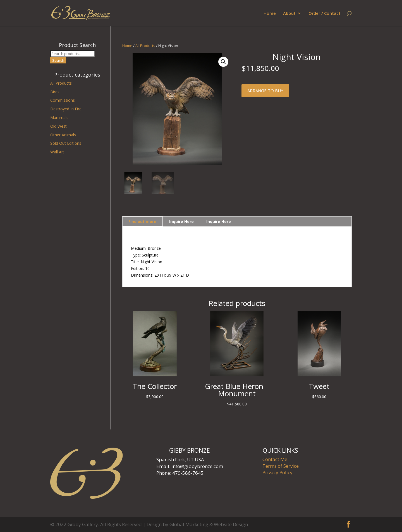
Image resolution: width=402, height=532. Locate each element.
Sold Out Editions (66, 143)
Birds (55, 92)
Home (270, 14)
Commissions (63, 100)
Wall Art (57, 152)
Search (58, 60)
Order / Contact (325, 14)
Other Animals (63, 135)
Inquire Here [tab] (181, 221)
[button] (223, 62)
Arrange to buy (265, 91)
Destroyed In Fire (66, 109)
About (289, 14)
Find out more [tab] (142, 221)
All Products (145, 46)
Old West (58, 126)
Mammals (59, 117)
